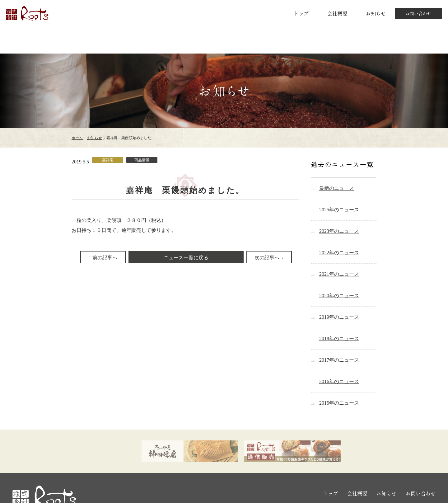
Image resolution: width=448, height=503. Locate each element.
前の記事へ (105, 258)
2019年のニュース (339, 317)
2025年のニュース (339, 210)
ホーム (77, 138)
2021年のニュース (339, 274)
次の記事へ (267, 258)
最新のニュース (337, 188)
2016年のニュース (339, 381)
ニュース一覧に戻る (186, 258)
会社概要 (337, 13)
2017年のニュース (339, 360)
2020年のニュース (339, 296)
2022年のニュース (339, 253)
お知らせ (376, 13)
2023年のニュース (339, 231)
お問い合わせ (418, 13)
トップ (301, 13)
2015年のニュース (339, 403)
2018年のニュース (339, 338)
